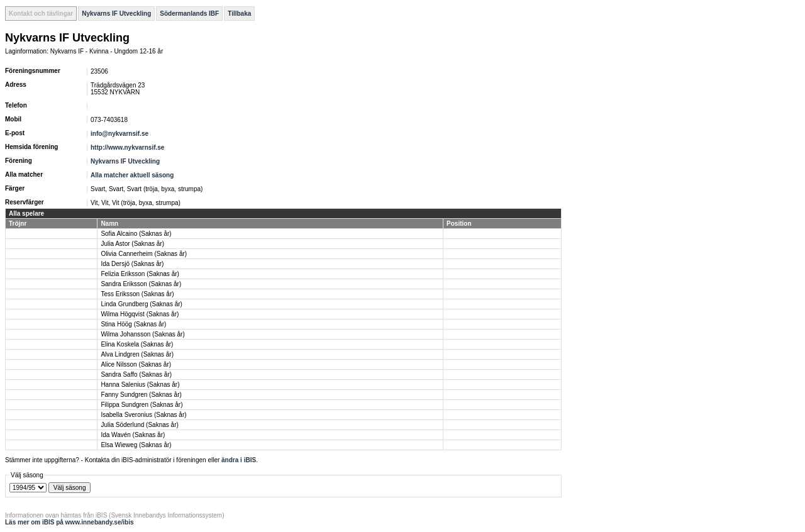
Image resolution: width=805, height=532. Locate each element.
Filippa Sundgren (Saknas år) (142, 405)
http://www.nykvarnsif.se (127, 147)
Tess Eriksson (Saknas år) (137, 294)
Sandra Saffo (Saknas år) (136, 374)
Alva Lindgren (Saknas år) (137, 354)
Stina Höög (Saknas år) (133, 324)
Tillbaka (239, 14)
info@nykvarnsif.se (119, 134)
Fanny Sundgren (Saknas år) (141, 395)
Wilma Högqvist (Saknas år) (140, 314)
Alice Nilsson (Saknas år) (136, 364)
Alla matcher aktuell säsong (132, 175)
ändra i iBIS (239, 460)
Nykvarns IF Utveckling (116, 14)
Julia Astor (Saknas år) (132, 244)
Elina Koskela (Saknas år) (137, 344)
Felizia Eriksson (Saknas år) (140, 274)
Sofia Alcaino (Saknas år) (136, 234)
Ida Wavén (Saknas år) (133, 435)
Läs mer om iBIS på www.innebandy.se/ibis (69, 522)
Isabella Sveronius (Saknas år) (143, 415)
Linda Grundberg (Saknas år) (142, 304)
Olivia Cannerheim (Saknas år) (144, 254)
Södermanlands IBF (189, 14)
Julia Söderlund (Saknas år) (139, 425)
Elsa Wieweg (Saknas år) (136, 445)
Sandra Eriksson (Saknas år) (141, 284)
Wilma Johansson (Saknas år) (142, 334)
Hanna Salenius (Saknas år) (140, 385)
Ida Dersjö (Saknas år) (132, 264)
